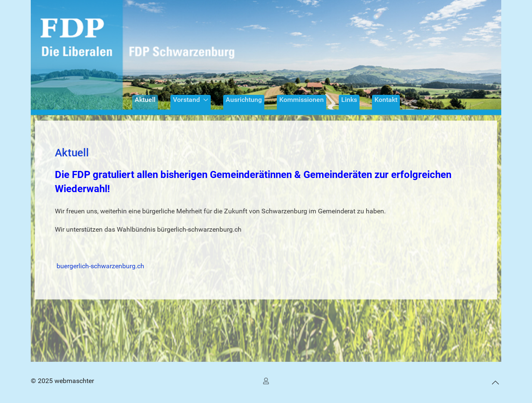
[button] (495, 382)
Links (349, 100)
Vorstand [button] (191, 100)
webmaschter (74, 381)
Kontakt (386, 100)
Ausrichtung (244, 100)
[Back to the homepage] (266, 58)
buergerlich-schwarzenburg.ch (100, 266)
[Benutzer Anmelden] (267, 381)
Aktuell (145, 100)
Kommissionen (302, 100)
